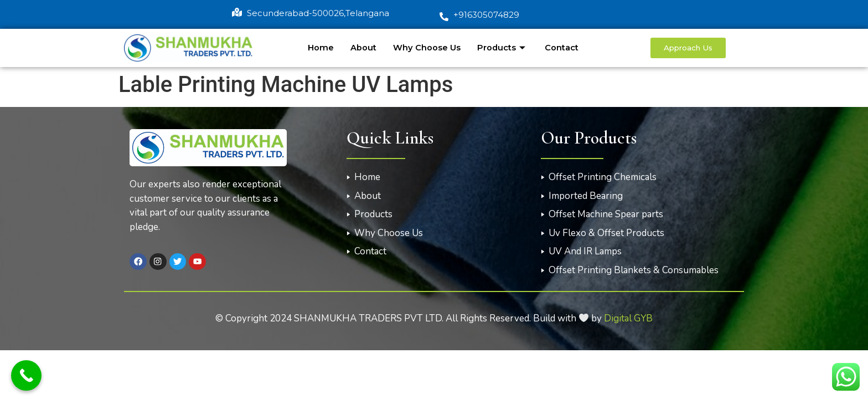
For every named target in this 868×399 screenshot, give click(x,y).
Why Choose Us (426, 47)
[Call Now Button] (26, 375)
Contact (562, 47)
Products (502, 47)
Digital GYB (628, 318)
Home (320, 47)
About (363, 47)
